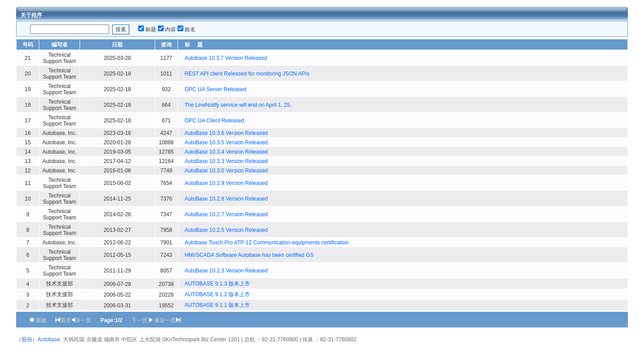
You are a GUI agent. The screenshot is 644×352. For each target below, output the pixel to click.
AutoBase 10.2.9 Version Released (226, 183)
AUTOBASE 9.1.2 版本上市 (218, 294)
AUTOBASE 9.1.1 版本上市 (218, 305)
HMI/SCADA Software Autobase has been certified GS (249, 255)
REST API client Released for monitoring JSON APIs (247, 74)
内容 (170, 29)
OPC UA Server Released (216, 89)
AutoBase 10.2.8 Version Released (226, 199)
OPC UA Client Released (214, 121)
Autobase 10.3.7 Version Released (226, 58)
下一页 (140, 320)
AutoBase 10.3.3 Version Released (226, 161)
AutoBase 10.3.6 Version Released (226, 133)
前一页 (83, 320)
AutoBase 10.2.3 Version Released (226, 271)
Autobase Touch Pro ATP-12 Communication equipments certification (267, 243)
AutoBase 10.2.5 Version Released (226, 230)
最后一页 (165, 320)
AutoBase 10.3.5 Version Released (226, 142)
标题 (151, 29)
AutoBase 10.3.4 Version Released (226, 152)
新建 (41, 320)
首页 (66, 320)
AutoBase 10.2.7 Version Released (226, 214)
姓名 (190, 29)
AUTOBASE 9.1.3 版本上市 (218, 284)
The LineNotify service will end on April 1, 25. (238, 105)
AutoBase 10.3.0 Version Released (226, 171)
